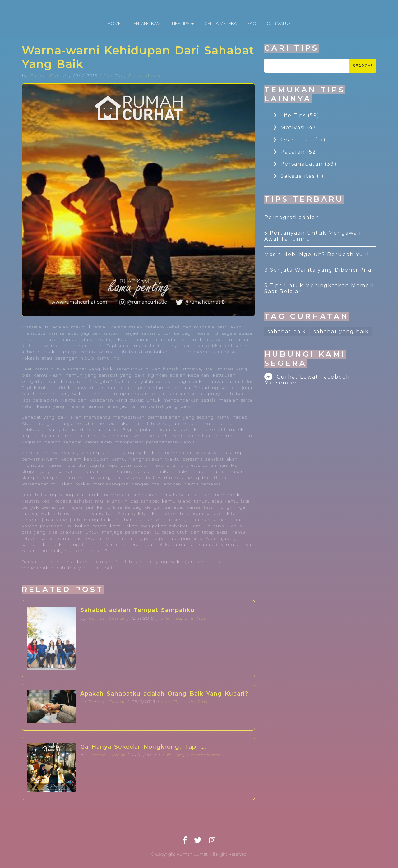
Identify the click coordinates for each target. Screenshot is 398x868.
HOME (114, 23)
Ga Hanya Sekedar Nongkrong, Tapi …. (143, 747)
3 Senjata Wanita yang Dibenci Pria (318, 270)
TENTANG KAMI (146, 23)
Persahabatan (145, 76)
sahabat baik (287, 331)
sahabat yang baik (341, 331)
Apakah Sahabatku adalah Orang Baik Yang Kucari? (164, 694)
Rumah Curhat (48, 76)
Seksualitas (299, 176)
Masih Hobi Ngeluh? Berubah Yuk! (317, 254)
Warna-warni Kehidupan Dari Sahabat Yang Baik (138, 57)
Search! (363, 66)
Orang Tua (300, 140)
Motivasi (296, 128)
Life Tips (114, 76)
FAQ (252, 23)
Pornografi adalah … (295, 217)
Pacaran (296, 152)
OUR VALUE (279, 23)
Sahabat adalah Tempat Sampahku (137, 610)
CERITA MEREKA (220, 23)
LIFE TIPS (183, 23)
